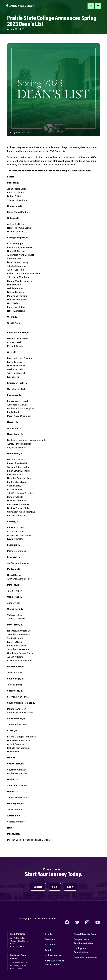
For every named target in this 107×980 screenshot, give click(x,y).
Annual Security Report (86, 934)
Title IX (49, 950)
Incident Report (53, 955)
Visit (55, 887)
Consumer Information (85, 957)
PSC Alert (50, 944)
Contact (38, 887)
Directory (50, 939)
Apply (70, 887)
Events (49, 934)
